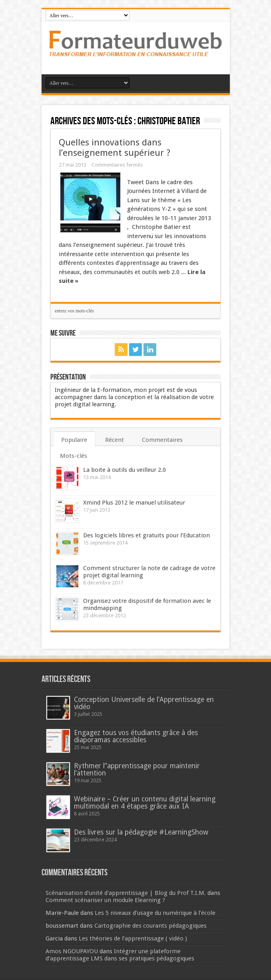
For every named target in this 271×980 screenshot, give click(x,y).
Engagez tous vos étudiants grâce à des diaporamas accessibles (136, 736)
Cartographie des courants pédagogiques (150, 926)
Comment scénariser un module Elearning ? (105, 900)
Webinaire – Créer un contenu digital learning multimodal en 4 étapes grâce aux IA (145, 803)
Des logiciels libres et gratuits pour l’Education (146, 535)
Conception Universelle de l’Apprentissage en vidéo (144, 703)
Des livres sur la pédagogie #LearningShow (141, 832)
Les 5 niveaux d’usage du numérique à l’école (155, 913)
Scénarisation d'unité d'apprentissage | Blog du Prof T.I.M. (126, 893)
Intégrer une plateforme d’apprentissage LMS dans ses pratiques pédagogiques (120, 955)
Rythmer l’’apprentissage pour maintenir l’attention (137, 769)
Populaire (74, 440)
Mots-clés (74, 456)
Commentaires (162, 440)
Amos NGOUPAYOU (72, 951)
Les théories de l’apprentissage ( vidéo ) (133, 938)
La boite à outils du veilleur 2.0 (125, 470)
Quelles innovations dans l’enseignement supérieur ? (115, 147)
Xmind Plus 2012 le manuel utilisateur (134, 503)
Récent (115, 440)
